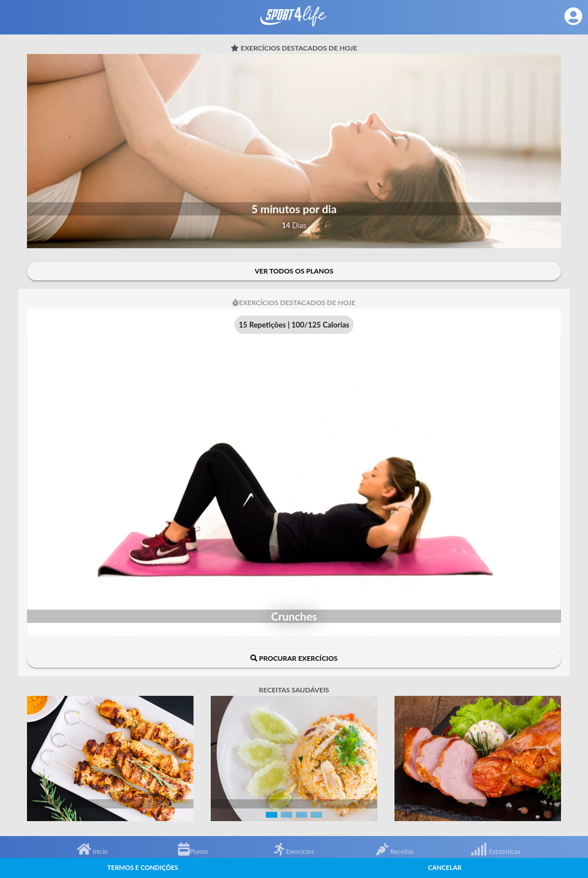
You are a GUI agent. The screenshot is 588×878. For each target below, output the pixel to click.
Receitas (395, 851)
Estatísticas (496, 851)
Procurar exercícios (294, 658)
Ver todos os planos (294, 271)
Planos (193, 851)
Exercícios (294, 851)
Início (92, 851)
